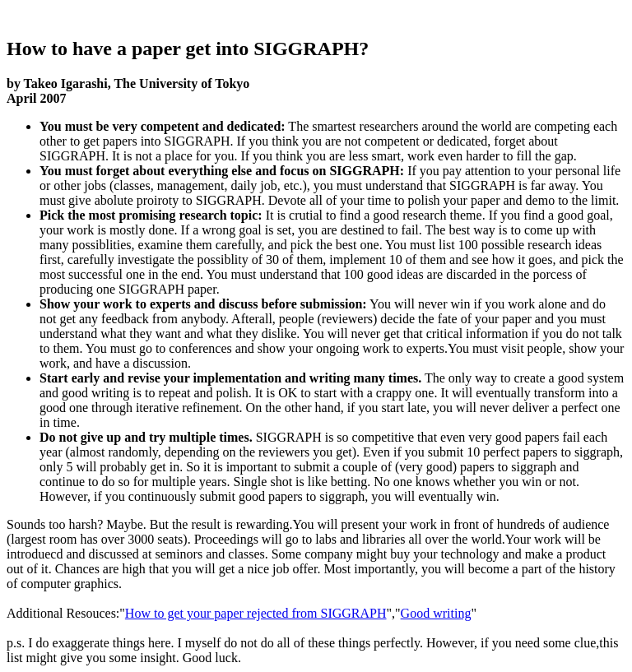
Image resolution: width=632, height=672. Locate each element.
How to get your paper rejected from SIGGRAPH (256, 613)
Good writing (436, 613)
